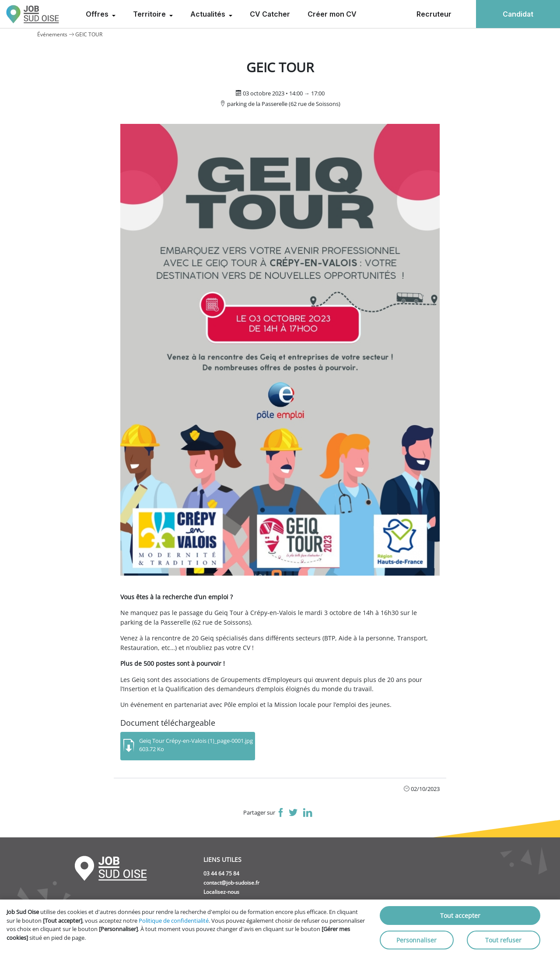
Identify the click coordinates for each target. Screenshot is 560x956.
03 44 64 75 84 (221, 873)
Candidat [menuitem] (518, 14)
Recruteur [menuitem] (434, 14)
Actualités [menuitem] (209, 14)
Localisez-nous (221, 892)
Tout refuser (503, 940)
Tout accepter (460, 916)
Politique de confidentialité (174, 921)
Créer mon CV (332, 14)
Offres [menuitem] (98, 14)
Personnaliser (416, 940)
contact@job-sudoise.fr (231, 883)
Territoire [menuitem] (150, 14)
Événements (52, 34)
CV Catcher (270, 14)
